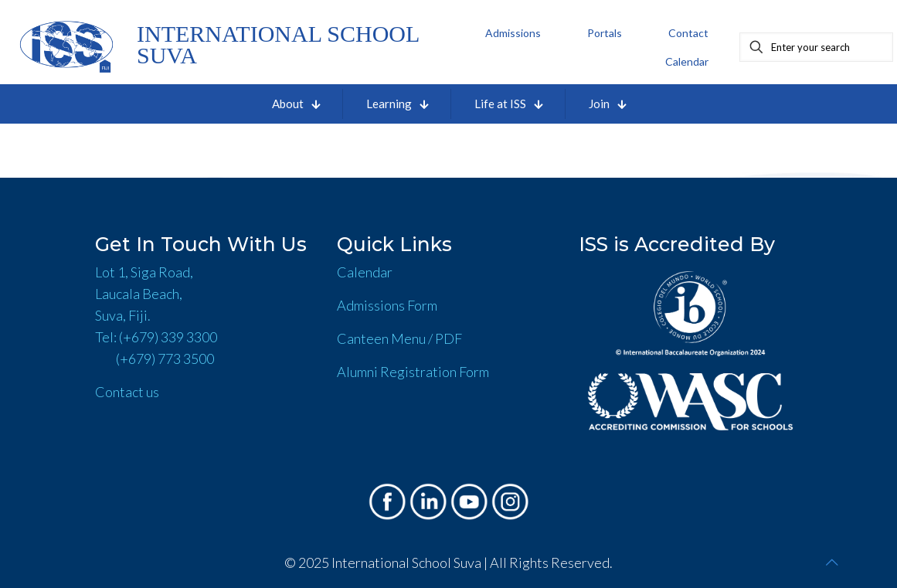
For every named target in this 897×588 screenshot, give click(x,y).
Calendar (365, 272)
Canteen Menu (381, 338)
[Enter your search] (816, 47)
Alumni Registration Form (413, 372)
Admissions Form (387, 305)
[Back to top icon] (832, 562)
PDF (448, 338)
